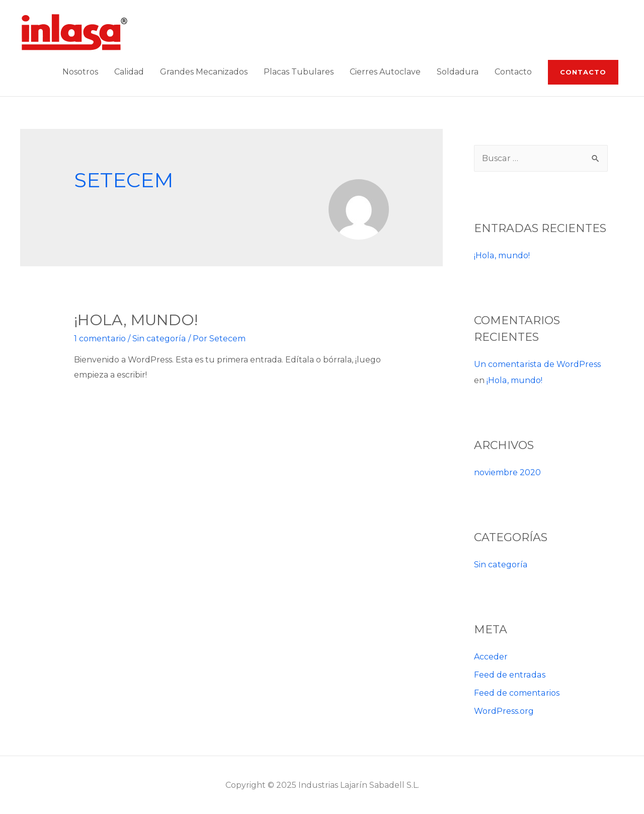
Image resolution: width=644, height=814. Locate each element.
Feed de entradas (509, 675)
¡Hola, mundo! (136, 320)
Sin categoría (158, 339)
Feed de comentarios (516, 693)
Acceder (491, 657)
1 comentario (100, 339)
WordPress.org (504, 711)
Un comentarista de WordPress (537, 364)
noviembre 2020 (507, 472)
